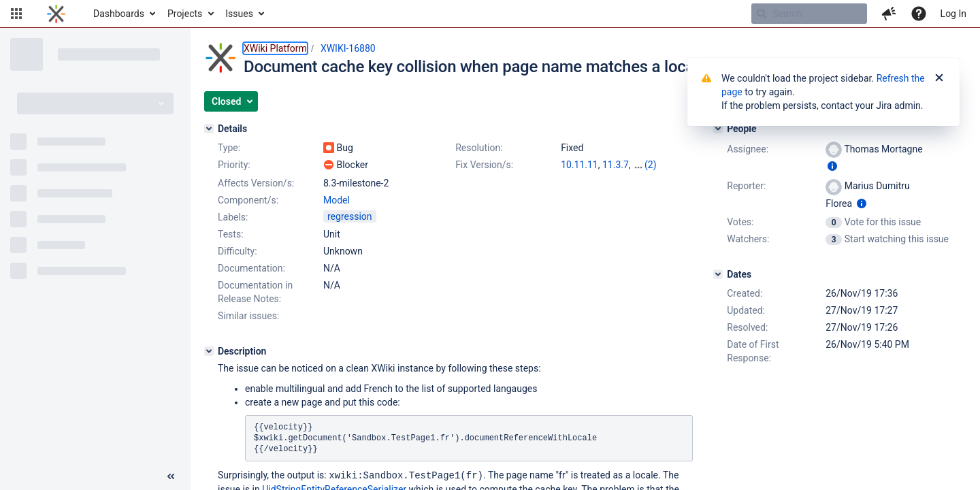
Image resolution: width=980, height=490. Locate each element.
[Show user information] (832, 166)
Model (337, 200)
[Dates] (718, 274)
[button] (16, 14)
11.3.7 (616, 165)
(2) (651, 165)
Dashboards (119, 14)
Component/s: (248, 200)
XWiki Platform (275, 48)
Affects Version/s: (256, 183)
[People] (718, 129)
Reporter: (746, 186)
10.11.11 (579, 165)
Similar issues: (248, 316)
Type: (229, 148)
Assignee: (748, 149)
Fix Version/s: (484, 165)
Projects (185, 14)
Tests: (231, 234)
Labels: (233, 217)
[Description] (209, 351)
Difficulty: (238, 251)
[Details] (209, 129)
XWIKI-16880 (348, 48)
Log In (953, 14)
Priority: (234, 165)
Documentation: (251, 268)
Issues (239, 14)
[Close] (939, 78)
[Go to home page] (56, 14)
